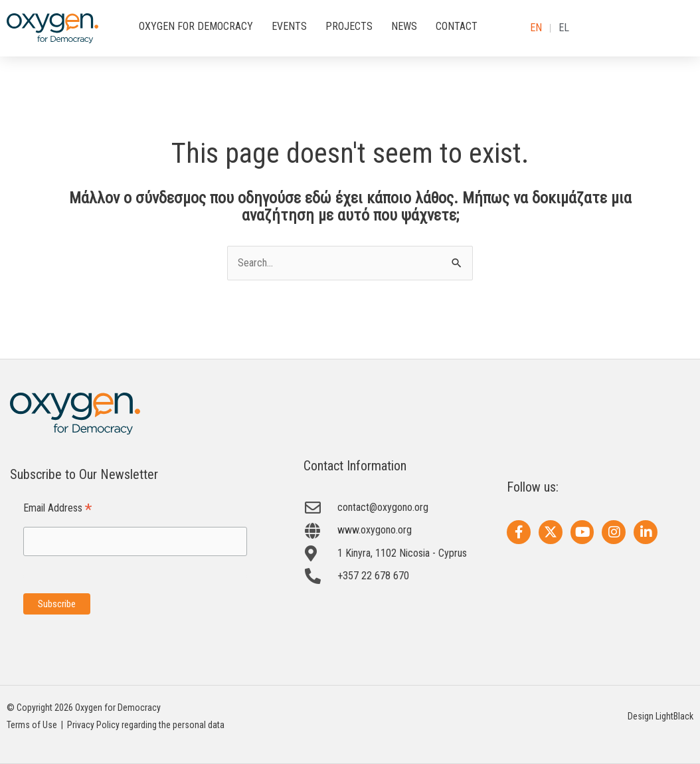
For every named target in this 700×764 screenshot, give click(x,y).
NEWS (404, 26)
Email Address (57, 509)
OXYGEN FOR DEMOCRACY (196, 26)
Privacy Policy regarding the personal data (146, 725)
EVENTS (289, 26)
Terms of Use (32, 725)
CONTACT (457, 26)
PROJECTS (349, 26)
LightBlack (674, 716)
